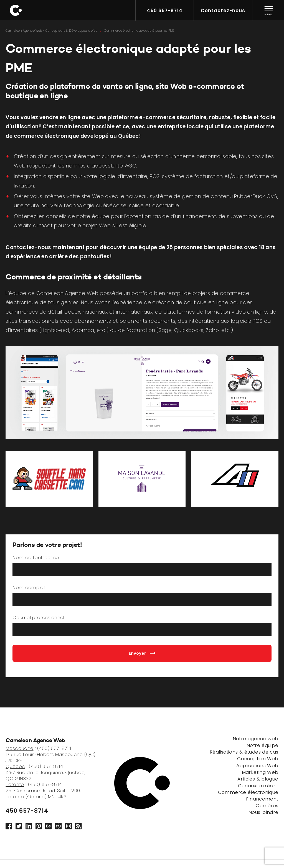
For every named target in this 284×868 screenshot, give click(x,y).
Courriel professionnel (38, 618)
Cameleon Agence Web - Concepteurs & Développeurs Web (51, 31)
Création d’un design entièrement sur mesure (72, 156)
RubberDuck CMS (256, 196)
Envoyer (142, 653)
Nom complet (29, 588)
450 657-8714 (27, 811)
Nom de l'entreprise (36, 558)
